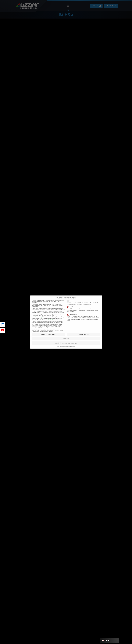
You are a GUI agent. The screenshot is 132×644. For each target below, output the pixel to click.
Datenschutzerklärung (37, 322)
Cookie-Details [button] (60, 351)
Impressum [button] (73, 351)
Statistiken (72, 312)
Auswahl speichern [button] (84, 339)
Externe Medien (73, 319)
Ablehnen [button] (66, 344)
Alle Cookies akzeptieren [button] (48, 339)
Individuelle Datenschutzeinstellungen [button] (66, 348)
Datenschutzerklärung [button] (67, 351)
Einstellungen (51, 325)
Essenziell (72, 306)
